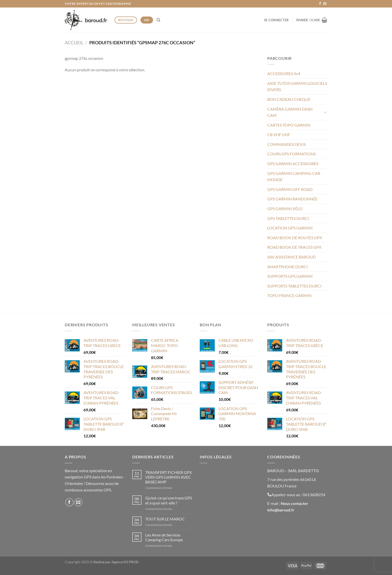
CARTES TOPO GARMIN (289, 125)
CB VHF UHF (279, 134)
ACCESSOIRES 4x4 (284, 73)
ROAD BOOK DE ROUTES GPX (295, 238)
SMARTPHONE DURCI (287, 267)
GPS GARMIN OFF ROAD (290, 189)
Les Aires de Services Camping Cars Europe (164, 537)
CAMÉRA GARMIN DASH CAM (290, 112)
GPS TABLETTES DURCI (288, 218)
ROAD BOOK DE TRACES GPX (294, 247)
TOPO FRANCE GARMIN (289, 295)
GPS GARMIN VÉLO (285, 209)
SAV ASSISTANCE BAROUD (291, 257)
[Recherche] (158, 20)
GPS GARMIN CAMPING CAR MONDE (294, 177)
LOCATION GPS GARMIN (290, 228)
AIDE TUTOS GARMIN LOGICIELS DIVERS (297, 86)
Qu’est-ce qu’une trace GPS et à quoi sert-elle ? (169, 500)
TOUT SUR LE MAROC (165, 519)
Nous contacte (294, 503)
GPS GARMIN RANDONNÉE (292, 199)
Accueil (74, 43)
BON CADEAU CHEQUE (289, 99)
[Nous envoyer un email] (325, 4)
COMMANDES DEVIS (286, 144)
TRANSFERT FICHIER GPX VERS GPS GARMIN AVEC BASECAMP (168, 477)
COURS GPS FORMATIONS (291, 154)
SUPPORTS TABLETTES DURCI (294, 286)
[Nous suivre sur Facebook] (320, 4)
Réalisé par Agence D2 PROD (116, 562)
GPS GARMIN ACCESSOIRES (293, 164)
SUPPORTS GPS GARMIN (290, 276)
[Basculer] (325, 112)
